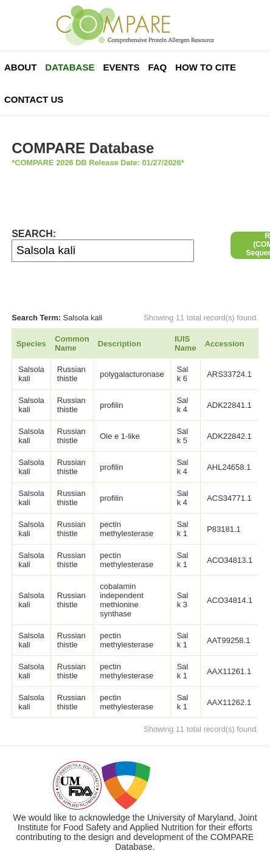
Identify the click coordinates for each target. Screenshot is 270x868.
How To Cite (206, 67)
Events (121, 67)
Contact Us (34, 99)
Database (70, 67)
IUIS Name (185, 343)
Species (31, 344)
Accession (225, 344)
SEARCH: (34, 234)
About (20, 67)
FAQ (157, 67)
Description (120, 344)
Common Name (72, 343)
